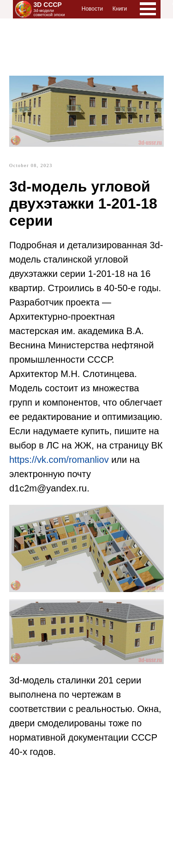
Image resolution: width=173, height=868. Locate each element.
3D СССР (48, 5)
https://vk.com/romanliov (59, 460)
